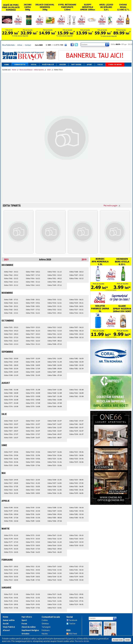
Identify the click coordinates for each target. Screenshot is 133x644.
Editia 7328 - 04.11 (76, 306)
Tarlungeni (46, 627)
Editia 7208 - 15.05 (55, 480)
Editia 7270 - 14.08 (33, 406)
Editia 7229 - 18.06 (33, 462)
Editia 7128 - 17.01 (33, 608)
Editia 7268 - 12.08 (55, 393)
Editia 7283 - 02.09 (76, 365)
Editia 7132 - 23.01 (33, 594)
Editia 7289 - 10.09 (55, 365)
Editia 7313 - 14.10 (55, 327)
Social (34, 65)
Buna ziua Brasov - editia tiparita (32, 70)
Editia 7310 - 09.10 (55, 337)
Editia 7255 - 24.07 (11, 438)
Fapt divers (76, 65)
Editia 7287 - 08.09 (55, 372)
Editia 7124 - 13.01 (55, 604)
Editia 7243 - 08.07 (55, 438)
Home (7, 65)
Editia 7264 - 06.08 (55, 406)
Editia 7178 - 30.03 (11, 539)
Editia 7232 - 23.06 (33, 452)
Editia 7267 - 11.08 (55, 396)
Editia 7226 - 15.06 (55, 455)
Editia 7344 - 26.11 (11, 303)
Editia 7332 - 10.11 (55, 310)
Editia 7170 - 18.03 (33, 545)
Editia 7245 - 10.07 (55, 431)
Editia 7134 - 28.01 (11, 604)
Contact (28, 45)
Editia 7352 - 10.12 (55, 275)
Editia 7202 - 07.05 (76, 483)
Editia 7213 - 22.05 (33, 480)
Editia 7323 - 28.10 (11, 334)
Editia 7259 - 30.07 (11, 424)
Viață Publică (48, 65)
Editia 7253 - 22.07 (33, 424)
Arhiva (20, 45)
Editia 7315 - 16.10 (33, 341)
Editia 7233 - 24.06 (11, 465)
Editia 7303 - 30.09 (11, 358)
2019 (84, 259)
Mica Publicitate (8, 45)
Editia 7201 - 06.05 (76, 486)
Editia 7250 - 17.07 (33, 434)
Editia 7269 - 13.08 (55, 390)
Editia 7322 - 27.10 (11, 337)
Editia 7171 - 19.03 (33, 542)
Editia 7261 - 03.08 (76, 396)
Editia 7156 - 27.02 (11, 570)
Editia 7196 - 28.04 (11, 514)
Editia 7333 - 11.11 (55, 306)
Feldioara (46, 630)
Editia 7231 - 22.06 (33, 455)
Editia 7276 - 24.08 (11, 406)
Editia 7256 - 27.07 (11, 434)
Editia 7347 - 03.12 (76, 275)
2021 (6, 259)
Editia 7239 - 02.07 (76, 431)
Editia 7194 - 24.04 (11, 521)
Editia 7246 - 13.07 (55, 427)
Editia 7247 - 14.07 (55, 424)
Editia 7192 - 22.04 (33, 511)
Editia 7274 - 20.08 (33, 393)
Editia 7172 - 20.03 (33, 539)
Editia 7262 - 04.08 (76, 393)
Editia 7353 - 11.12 (55, 272)
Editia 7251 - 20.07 (33, 431)
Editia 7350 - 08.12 (55, 282)
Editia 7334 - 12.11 (55, 303)
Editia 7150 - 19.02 (33, 573)
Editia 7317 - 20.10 (33, 334)
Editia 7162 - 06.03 (55, 552)
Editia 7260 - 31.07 (11, 421)
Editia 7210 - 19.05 (33, 490)
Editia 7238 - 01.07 (76, 434)
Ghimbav (45, 624)
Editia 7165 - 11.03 (55, 542)
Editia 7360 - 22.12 (11, 282)
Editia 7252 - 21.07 (33, 427)
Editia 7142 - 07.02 (76, 566)
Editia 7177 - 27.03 (11, 542)
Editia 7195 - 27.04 (11, 518)
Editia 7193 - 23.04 (33, 508)
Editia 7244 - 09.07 (55, 434)
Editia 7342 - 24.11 (11, 310)
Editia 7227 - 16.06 (55, 452)
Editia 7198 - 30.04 (11, 508)
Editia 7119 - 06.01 (76, 604)
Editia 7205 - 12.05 (55, 490)
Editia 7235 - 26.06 (11, 459)
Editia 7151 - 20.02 (33, 570)
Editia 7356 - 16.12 (33, 278)
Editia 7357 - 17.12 (33, 275)
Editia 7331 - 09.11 (55, 313)
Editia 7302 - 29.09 (11, 362)
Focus (100, 65)
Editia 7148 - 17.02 (33, 580)
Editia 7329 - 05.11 (76, 303)
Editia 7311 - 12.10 (55, 334)
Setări (128, 640)
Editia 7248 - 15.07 (55, 421)
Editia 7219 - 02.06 (76, 462)
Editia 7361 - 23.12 (11, 278)
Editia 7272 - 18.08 (33, 400)
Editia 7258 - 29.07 (11, 427)
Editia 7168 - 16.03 (33, 552)
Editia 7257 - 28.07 (11, 431)
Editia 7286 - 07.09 (55, 375)
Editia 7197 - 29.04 (11, 511)
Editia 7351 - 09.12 (55, 278)
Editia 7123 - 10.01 (55, 608)
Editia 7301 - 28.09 (11, 365)
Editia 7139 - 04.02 (76, 577)
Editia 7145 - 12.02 (55, 573)
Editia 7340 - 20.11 (33, 300)
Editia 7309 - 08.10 (55, 341)
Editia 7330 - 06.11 (76, 300)
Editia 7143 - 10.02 (55, 580)
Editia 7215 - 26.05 (11, 490)
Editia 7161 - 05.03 (76, 535)
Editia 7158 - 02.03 (76, 545)
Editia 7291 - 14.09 (55, 358)
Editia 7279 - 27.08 (11, 396)
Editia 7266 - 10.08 (55, 400)
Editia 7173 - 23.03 (33, 535)
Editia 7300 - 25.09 (11, 369)
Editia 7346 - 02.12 (76, 278)
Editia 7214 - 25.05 (11, 493)
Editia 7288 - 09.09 (55, 369)
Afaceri (63, 65)
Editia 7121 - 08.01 (76, 598)
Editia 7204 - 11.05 (55, 493)
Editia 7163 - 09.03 (55, 549)
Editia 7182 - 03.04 (76, 511)
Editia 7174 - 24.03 (11, 552)
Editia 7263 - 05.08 (76, 390)
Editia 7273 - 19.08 (33, 396)
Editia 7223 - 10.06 (55, 465)
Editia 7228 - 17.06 (33, 465)
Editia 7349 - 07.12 (55, 285)
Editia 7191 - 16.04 (33, 514)
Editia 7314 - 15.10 (33, 344)
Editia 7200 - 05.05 (76, 490)
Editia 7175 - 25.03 (11, 549)
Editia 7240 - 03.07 (76, 427)
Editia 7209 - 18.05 (33, 493)
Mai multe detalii (82, 641)
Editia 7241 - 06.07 (76, 424)
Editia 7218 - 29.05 (11, 480)
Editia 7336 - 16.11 (33, 313)
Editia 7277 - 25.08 (11, 403)
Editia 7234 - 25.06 (11, 462)
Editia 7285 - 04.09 (76, 358)
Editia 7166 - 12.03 (55, 539)
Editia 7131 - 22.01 (33, 598)
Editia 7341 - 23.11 (11, 313)
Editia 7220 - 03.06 (76, 459)
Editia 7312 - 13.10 (55, 331)
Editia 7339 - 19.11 (33, 303)
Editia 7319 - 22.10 (33, 327)
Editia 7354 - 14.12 (33, 285)
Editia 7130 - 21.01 (33, 601)
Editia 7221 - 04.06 (76, 455)
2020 (49, 70)
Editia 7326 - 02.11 (76, 313)
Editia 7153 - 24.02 (11, 580)
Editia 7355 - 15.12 (33, 282)
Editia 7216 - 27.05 (11, 486)
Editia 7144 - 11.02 (55, 577)
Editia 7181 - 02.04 (76, 514)
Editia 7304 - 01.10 (76, 337)
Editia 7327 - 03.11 (76, 310)
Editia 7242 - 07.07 (76, 421)
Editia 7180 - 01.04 (76, 518)
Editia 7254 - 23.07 (33, 421)
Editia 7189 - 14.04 (33, 521)
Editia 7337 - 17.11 (33, 310)
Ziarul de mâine (115, 65)
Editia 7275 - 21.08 (33, 390)
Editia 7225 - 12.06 (55, 459)
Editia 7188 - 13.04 (55, 508)
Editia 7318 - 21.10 (33, 331)
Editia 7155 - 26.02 (11, 573)
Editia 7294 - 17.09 (33, 369)
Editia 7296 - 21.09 (33, 362)
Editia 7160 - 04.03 (76, 539)
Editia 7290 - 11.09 (55, 362)
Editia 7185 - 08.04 (55, 518)
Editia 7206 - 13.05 (55, 486)
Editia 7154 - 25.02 (11, 577)
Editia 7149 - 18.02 (33, 577)
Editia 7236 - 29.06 (11, 455)
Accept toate (118, 640)
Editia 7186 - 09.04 (55, 514)
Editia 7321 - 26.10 (11, 341)
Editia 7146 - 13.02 (55, 570)
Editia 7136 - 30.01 (11, 598)
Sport (89, 65)
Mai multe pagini (110, 206)
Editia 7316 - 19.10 (33, 337)
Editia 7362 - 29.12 (11, 275)
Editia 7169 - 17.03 (33, 549)
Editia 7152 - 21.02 (33, 566)
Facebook (73, 620)
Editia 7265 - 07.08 (55, 403)
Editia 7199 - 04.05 (76, 493)
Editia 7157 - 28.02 (11, 566)
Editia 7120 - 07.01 (76, 601)
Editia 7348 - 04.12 (76, 272)
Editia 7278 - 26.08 (11, 400)
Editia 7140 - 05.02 (76, 573)
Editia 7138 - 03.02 (76, 580)
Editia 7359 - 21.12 (11, 285)
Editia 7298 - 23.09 (11, 375)
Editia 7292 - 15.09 (33, 375)
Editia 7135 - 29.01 (11, 601)
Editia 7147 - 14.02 (55, 566)
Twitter (72, 624)
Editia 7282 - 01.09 (76, 369)
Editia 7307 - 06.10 (76, 327)
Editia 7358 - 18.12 (33, 272)
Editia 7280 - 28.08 (11, 393)
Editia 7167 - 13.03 (55, 535)
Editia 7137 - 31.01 (11, 594)
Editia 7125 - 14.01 (55, 601)
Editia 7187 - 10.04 (55, 511)
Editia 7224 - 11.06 (55, 462)
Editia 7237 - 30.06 (11, 452)
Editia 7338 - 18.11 (33, 306)
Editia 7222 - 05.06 (76, 452)
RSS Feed (73, 634)
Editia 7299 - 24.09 (11, 372)
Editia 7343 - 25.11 (11, 306)
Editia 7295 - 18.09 (33, 365)
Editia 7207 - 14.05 (55, 483)
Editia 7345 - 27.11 (11, 300)
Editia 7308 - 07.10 (55, 344)
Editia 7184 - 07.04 (55, 521)
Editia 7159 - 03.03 (76, 542)
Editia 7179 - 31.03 (11, 535)
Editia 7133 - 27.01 (11, 608)
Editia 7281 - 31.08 (11, 390)
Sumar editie (20, 65)
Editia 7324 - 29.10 (11, 331)
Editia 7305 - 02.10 (76, 334)
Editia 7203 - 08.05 (76, 480)
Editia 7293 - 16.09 (33, 372)
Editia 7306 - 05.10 (76, 331)
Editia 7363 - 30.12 (11, 272)
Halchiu (45, 634)
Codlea (45, 620)
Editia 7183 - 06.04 (76, 508)
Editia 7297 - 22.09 (33, 358)
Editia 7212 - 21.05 (33, 483)
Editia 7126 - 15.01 (55, 598)
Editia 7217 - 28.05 (11, 483)
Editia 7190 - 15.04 (33, 518)
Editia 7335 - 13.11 (55, 300)
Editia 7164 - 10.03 (55, 545)
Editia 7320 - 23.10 (11, 344)
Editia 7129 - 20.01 (33, 604)
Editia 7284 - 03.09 (76, 362)
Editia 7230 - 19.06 (33, 459)
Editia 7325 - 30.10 (11, 327)
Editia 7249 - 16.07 (33, 438)
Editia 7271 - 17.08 (33, 403)
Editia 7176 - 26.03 (11, 545)
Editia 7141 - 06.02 (76, 570)
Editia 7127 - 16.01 (55, 594)
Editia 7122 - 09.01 (76, 594)
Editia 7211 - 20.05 (33, 486)
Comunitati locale (51, 617)
